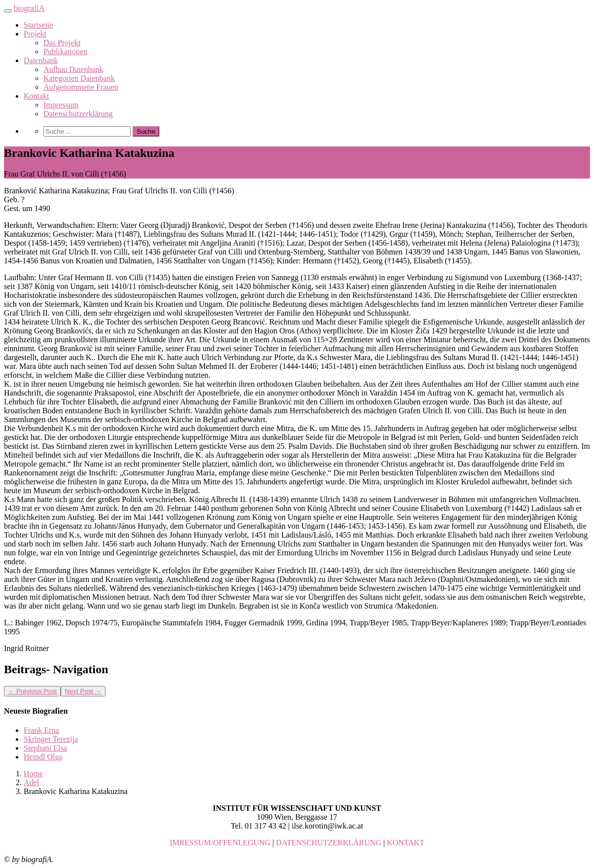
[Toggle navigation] (8, 11)
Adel (31, 782)
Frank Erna (41, 730)
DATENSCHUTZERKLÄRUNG (329, 843)
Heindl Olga (43, 757)
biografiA (29, 8)
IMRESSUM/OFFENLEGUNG (220, 843)
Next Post (83, 691)
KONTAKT (406, 843)
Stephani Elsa (45, 748)
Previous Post (32, 691)
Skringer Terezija (51, 739)
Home (33, 774)
